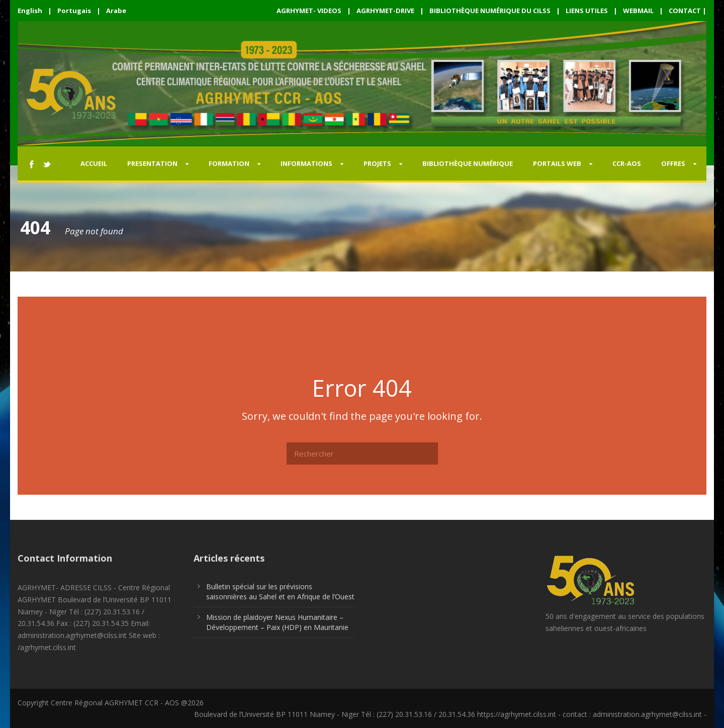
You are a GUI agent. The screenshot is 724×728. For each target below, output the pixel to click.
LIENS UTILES (587, 11)
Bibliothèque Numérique (468, 163)
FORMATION (229, 163)
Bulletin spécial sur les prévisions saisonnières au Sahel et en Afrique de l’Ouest (280, 592)
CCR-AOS (627, 163)
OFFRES (673, 163)
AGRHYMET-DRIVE (385, 11)
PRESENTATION (152, 163)
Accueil (94, 163)
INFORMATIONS (306, 163)
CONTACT (685, 11)
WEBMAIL (638, 11)
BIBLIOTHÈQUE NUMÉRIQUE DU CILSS (490, 11)
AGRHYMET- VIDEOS (309, 11)
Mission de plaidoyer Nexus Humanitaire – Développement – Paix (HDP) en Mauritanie (277, 622)
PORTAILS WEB (557, 163)
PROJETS (377, 163)
